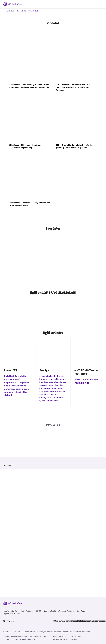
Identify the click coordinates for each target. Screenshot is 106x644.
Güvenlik (74, 639)
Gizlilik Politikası (27, 611)
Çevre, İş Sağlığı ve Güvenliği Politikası (59, 611)
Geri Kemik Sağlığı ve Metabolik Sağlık (27, 11)
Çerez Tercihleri (59, 637)
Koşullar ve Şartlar (10, 611)
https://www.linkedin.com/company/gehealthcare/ (67, 621)
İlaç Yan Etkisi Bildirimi (11, 614)
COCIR (38, 611)
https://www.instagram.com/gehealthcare (61, 621)
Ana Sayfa (9, 11)
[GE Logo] (13, 4)
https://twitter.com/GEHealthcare (73, 621)
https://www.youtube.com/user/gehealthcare (80, 621)
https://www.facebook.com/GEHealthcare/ (55, 621)
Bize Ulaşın (81, 611)
